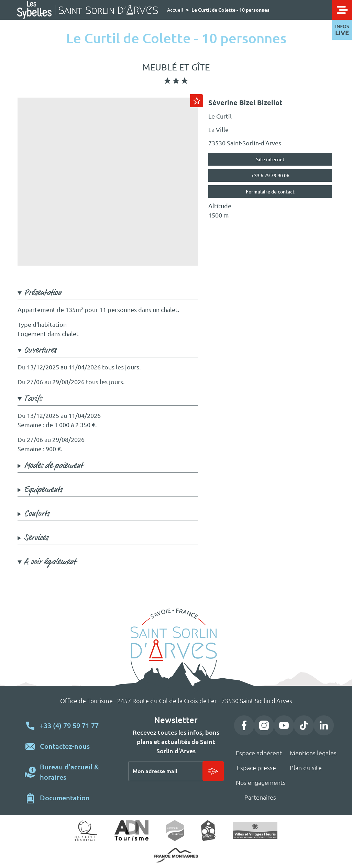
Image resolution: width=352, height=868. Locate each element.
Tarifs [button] (33, 399)
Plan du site (306, 768)
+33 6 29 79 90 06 (270, 176)
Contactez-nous (65, 746)
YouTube (284, 725)
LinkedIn (324, 725)
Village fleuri (255, 830)
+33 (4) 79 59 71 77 (69, 726)
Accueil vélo (208, 831)
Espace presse (256, 768)
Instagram (264, 725)
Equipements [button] (43, 490)
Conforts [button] (37, 514)
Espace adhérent (259, 753)
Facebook (244, 725)
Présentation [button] (43, 293)
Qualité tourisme (86, 831)
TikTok (304, 725)
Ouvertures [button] (40, 350)
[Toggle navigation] (342, 10)
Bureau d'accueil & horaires (69, 772)
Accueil (175, 10)
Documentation (65, 798)
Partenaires (260, 797)
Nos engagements (261, 782)
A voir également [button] (50, 562)
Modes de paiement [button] (53, 466)
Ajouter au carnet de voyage (197, 101)
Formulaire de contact (270, 192)
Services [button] (36, 538)
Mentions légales (313, 753)
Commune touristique (175, 831)
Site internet (270, 159)
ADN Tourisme (131, 831)
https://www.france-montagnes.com (176, 855)
